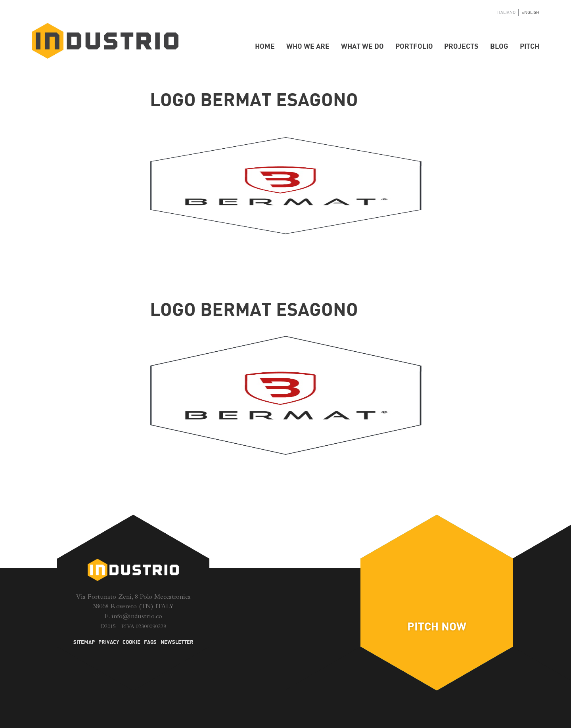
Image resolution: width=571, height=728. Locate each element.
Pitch (530, 47)
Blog (499, 47)
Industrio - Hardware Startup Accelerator (105, 41)
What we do (362, 47)
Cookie (131, 642)
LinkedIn (286, 588)
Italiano (506, 12)
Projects (461, 47)
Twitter (302, 617)
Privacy (109, 642)
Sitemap (84, 642)
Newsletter (177, 642)
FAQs (150, 642)
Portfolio (414, 47)
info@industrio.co (137, 617)
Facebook (269, 617)
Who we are (308, 47)
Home (265, 47)
